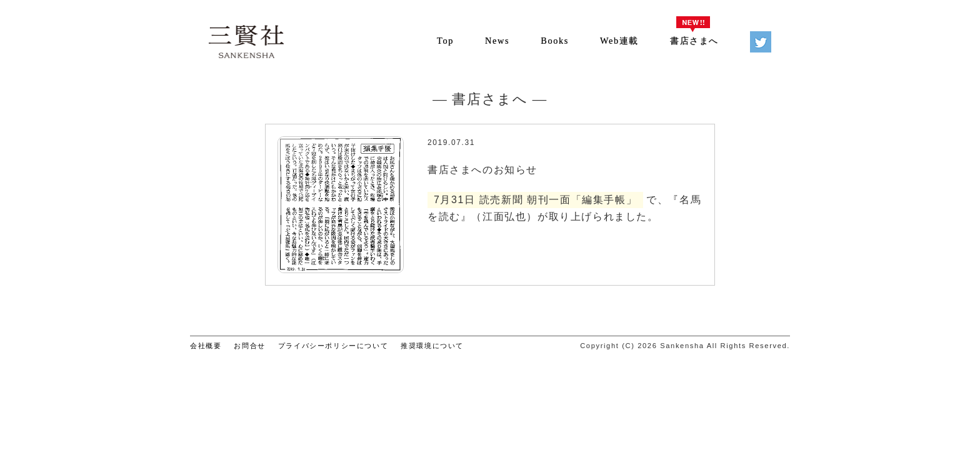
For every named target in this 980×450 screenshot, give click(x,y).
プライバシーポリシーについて (333, 346)
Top (445, 41)
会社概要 (206, 346)
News (497, 41)
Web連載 (619, 41)
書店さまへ (694, 41)
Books (555, 41)
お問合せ (249, 346)
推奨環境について (432, 346)
